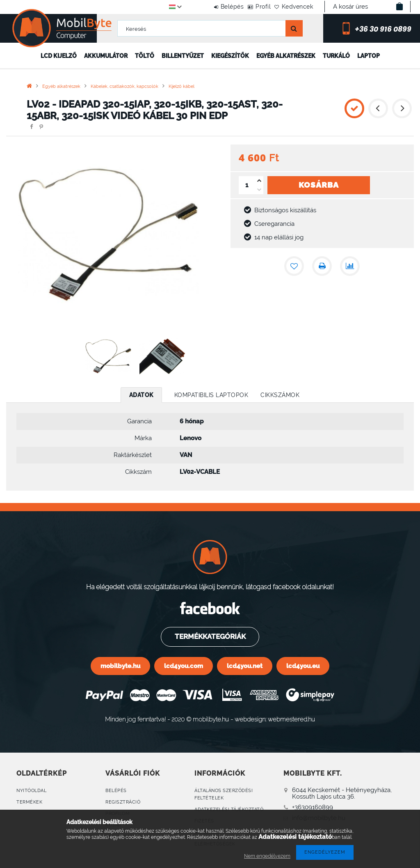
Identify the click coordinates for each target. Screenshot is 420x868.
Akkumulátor (106, 56)
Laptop (369, 56)
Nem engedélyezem (267, 856)
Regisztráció (123, 802)
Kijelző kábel (181, 86)
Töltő (145, 56)
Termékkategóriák (210, 636)
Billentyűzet (183, 56)
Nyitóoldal (31, 791)
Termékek (29, 802)
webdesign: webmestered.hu (275, 719)
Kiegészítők (230, 56)
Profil (250, 7)
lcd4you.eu (303, 666)
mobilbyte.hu (120, 666)
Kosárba (319, 185)
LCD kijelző (59, 56)
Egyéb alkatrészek (286, 56)
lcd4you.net (245, 666)
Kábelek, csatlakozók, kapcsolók (124, 86)
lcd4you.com (184, 666)
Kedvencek (293, 7)
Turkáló (336, 56)
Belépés (211, 7)
